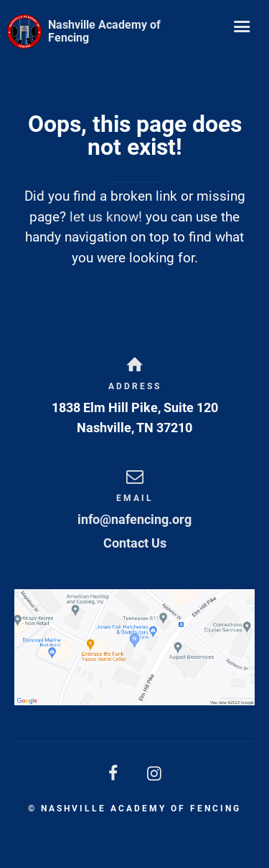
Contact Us (135, 543)
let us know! (106, 217)
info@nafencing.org (134, 519)
